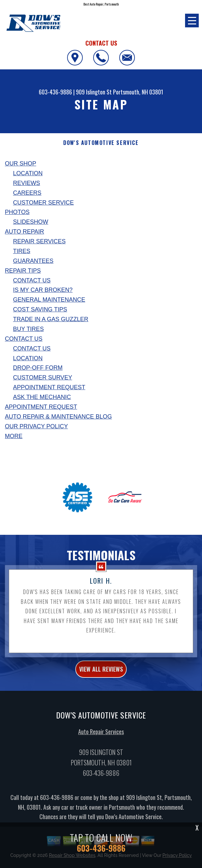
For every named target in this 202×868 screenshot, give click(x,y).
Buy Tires (28, 329)
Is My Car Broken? (43, 290)
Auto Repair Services (101, 735)
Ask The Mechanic (42, 397)
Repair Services (39, 241)
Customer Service (43, 203)
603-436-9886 (55, 92)
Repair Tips (23, 271)
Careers (27, 193)
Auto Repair (24, 232)
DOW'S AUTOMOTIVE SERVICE (101, 143)
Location (28, 173)
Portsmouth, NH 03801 (138, 92)
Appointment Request (49, 387)
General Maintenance (49, 300)
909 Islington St (94, 92)
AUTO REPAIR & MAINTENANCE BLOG (58, 417)
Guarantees (33, 261)
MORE (14, 436)
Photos (17, 212)
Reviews (27, 183)
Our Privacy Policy (36, 426)
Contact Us (32, 280)
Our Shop (21, 164)
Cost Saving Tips (40, 309)
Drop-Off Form (38, 368)
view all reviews (101, 672)
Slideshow (31, 222)
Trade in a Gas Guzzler (51, 319)
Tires (22, 251)
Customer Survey (43, 377)
